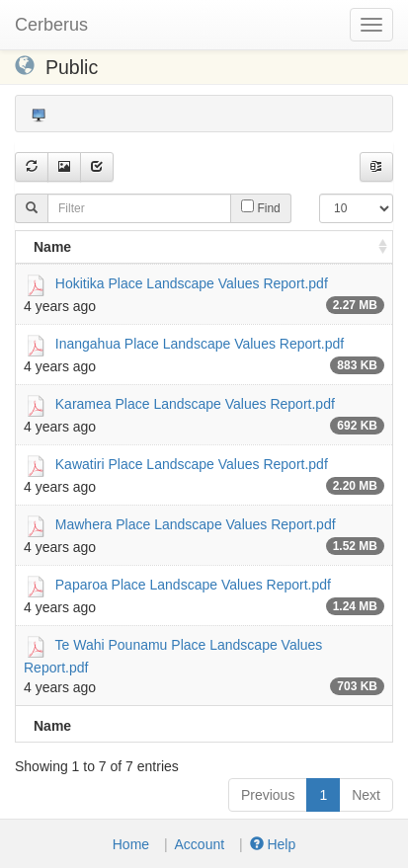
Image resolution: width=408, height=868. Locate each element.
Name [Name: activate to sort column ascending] (52, 247)
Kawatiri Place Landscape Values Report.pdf (192, 463)
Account (200, 844)
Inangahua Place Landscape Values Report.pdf (200, 343)
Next (366, 795)
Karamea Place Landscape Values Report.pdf (195, 403)
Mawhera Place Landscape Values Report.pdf (196, 523)
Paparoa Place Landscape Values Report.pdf (193, 584)
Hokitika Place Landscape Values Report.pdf (192, 282)
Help (273, 844)
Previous (268, 795)
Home (131, 844)
